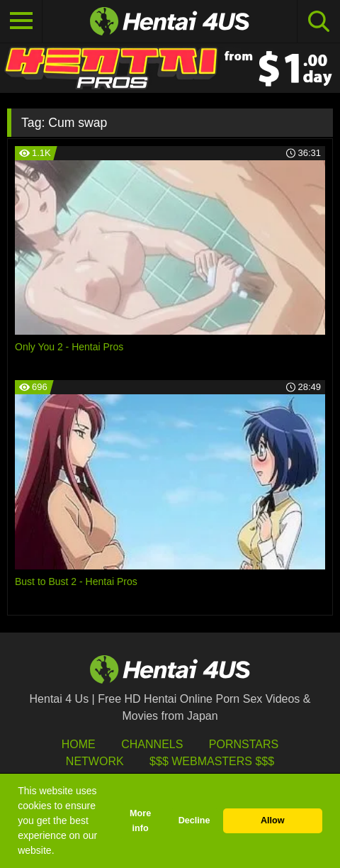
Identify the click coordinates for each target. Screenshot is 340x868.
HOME (79, 744)
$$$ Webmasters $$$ (212, 761)
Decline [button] (194, 820)
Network (95, 761)
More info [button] (140, 821)
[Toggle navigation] (21, 21)
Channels (152, 744)
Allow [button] (273, 820)
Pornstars (244, 744)
